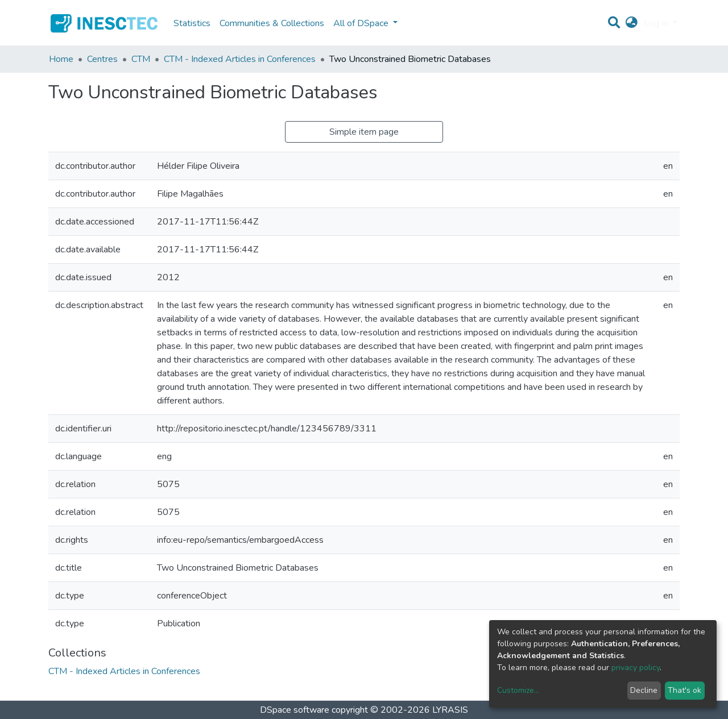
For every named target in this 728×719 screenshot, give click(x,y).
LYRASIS (450, 710)
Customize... (518, 690)
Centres (102, 59)
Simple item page (364, 132)
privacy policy (636, 668)
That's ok (684, 690)
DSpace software (295, 710)
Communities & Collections (272, 23)
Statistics (192, 23)
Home (61, 59)
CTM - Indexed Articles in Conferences (240, 59)
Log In (657, 23)
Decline (644, 690)
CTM (141, 59)
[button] (632, 23)
